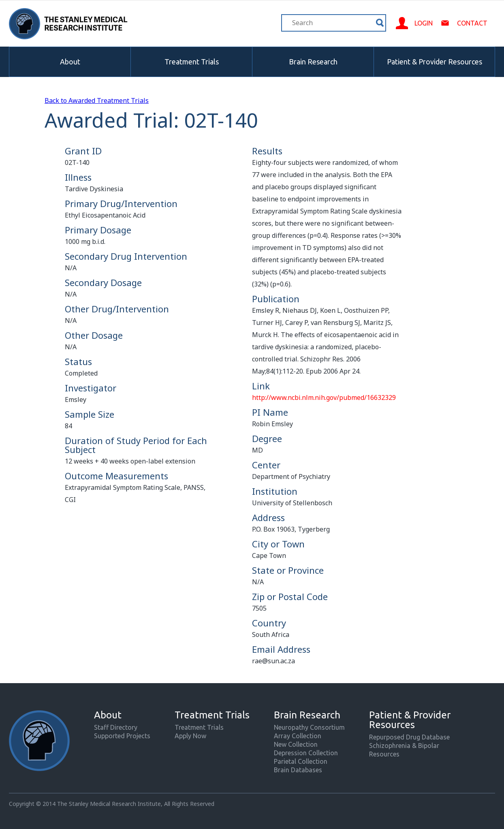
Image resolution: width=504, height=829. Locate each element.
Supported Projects (122, 736)
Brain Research (313, 62)
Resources (384, 754)
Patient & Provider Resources (435, 62)
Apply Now (190, 736)
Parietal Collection (301, 761)
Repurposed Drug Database (409, 737)
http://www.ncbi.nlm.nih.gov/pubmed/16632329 (324, 397)
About (70, 62)
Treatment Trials (192, 62)
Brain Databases (298, 770)
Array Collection (298, 736)
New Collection (296, 744)
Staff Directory (116, 727)
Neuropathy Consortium (309, 727)
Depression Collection (306, 753)
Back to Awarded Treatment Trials (97, 100)
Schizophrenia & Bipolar (404, 746)
